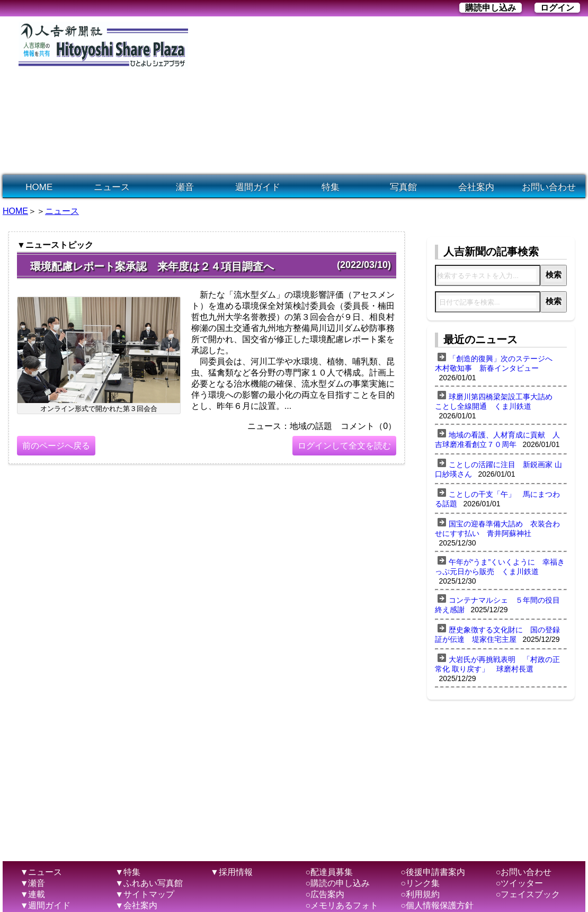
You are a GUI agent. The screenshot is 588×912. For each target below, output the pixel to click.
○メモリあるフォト (342, 905)
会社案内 (476, 187)
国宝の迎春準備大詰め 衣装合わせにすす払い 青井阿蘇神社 (497, 529)
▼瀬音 (33, 883)
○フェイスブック (528, 894)
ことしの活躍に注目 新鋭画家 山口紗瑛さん (498, 469)
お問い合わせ (549, 187)
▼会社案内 (136, 905)
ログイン (557, 8)
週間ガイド (258, 187)
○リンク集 (420, 883)
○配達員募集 (329, 872)
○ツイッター (520, 883)
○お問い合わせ (524, 872)
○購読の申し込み (338, 883)
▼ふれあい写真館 (149, 883)
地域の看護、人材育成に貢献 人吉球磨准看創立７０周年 (497, 440)
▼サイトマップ (145, 894)
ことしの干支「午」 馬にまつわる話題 (497, 499)
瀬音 (185, 187)
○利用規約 (420, 894)
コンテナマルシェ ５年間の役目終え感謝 (497, 605)
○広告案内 (325, 894)
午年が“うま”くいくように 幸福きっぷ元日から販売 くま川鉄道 (500, 567)
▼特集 (128, 872)
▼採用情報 (231, 872)
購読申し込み (491, 8)
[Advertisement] (304, 96)
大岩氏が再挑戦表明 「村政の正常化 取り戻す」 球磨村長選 (497, 664)
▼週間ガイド (46, 905)
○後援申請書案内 (433, 872)
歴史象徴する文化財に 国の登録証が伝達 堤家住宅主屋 (497, 634)
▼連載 (33, 894)
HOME (39, 187)
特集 (331, 187)
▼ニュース (41, 872)
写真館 (403, 187)
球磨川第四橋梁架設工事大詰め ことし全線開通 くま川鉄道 (497, 401)
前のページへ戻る (56, 446)
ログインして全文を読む (344, 446)
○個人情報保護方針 (437, 905)
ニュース (112, 187)
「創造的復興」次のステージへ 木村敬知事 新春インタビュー (497, 363)
